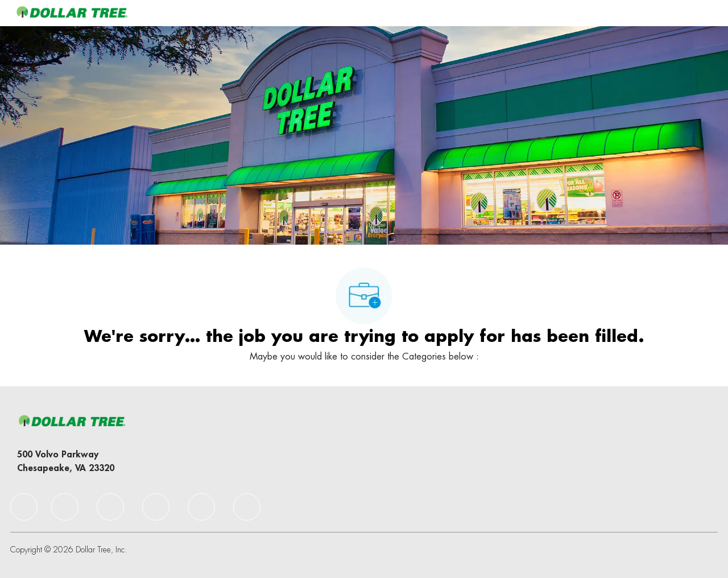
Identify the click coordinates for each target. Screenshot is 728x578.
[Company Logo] (72, 13)
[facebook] (24, 507)
